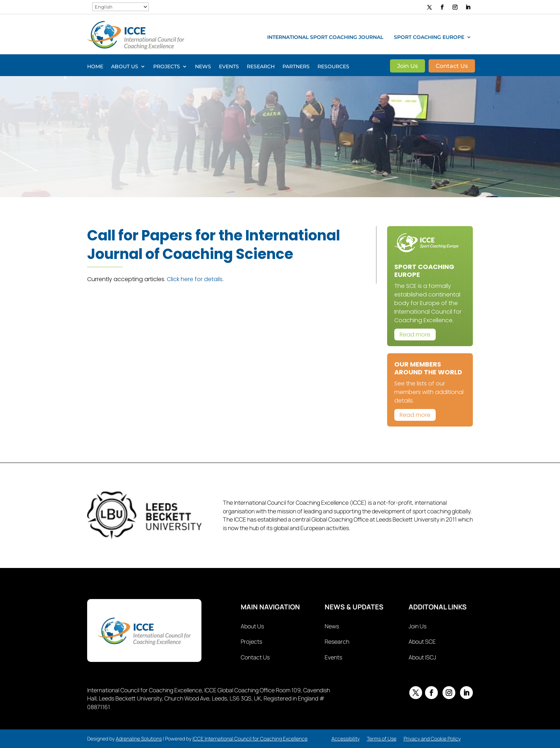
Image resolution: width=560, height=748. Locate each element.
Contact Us (452, 66)
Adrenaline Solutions (139, 739)
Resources (333, 67)
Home (95, 67)
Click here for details (195, 279)
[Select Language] (120, 7)
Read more (415, 335)
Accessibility (346, 739)
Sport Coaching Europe (429, 38)
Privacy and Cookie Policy (432, 739)
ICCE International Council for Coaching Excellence (250, 739)
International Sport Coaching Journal (325, 38)
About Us (125, 67)
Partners (296, 67)
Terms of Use (382, 739)
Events (229, 67)
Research (261, 67)
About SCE (422, 642)
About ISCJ (422, 657)
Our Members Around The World (428, 368)
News (203, 67)
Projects (167, 67)
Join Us (407, 66)
